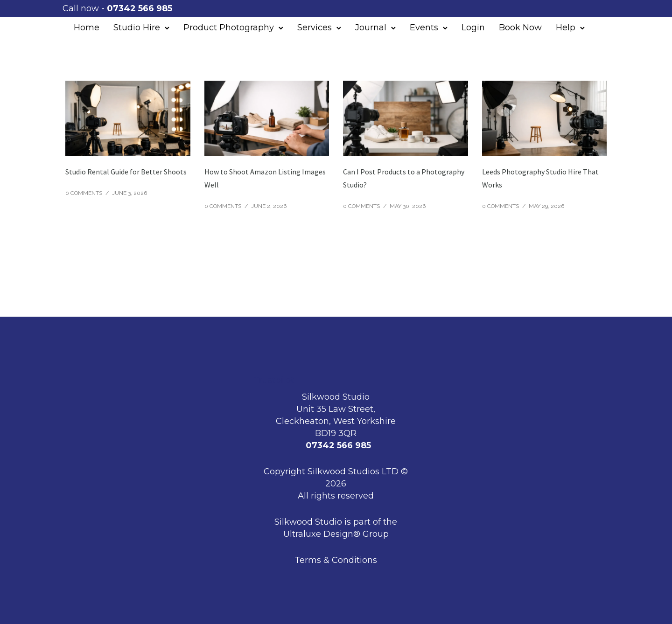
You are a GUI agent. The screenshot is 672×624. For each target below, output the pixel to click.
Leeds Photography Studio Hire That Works (540, 178)
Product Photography (229, 28)
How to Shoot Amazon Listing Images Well (265, 178)
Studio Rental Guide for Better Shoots (126, 172)
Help (566, 28)
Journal (371, 28)
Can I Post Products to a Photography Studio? (404, 178)
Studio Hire (137, 28)
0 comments (84, 193)
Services (315, 28)
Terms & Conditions (336, 560)
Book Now (520, 28)
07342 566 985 (142, 8)
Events (424, 28)
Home (87, 28)
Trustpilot (274, 380)
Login (473, 28)
